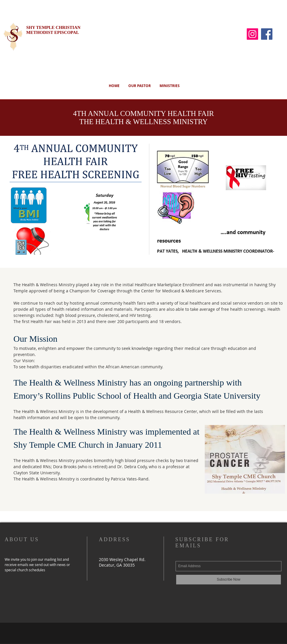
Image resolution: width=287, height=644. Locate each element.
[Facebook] (267, 34)
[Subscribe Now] (229, 580)
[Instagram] (252, 34)
